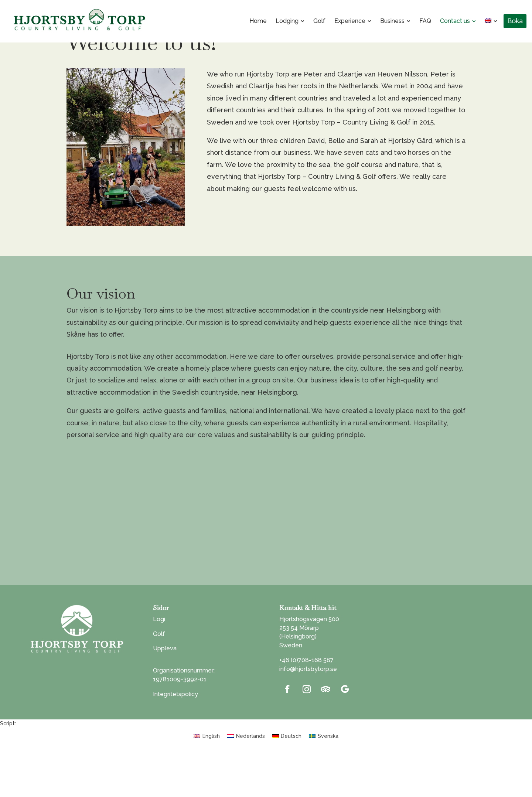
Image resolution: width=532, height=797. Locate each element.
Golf (159, 676)
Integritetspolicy (175, 736)
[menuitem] (258, 21)
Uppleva (165, 691)
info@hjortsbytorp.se (308, 711)
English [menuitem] (211, 778)
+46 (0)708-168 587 (306, 703)
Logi (159, 662)
